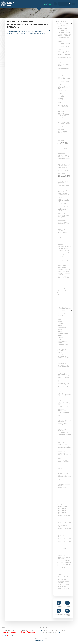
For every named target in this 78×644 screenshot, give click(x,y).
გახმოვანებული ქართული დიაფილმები (62, 345)
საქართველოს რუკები (63, 300)
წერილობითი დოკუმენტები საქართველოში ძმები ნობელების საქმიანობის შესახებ (64, 307)
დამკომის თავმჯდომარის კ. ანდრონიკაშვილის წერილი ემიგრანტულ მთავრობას (26, 34)
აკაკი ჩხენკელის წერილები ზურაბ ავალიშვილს (64, 51)
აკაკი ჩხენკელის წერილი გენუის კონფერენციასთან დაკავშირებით (64, 48)
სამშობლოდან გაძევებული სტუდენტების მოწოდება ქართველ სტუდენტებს (64, 160)
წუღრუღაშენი (61, 315)
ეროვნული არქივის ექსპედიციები (61, 311)
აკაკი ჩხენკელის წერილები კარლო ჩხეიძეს (64, 118)
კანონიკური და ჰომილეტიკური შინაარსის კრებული (64, 484)
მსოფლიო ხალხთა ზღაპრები (65, 246)
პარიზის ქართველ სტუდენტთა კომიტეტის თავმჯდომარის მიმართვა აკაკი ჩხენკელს (64, 106)
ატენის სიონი (61, 323)
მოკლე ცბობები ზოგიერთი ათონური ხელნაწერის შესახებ (64, 489)
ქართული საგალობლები (64, 271)
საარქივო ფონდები (61, 21)
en (73, 4)
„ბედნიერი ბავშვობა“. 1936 (64, 371)
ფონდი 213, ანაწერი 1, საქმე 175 (64, 522)
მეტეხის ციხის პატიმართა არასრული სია (64, 172)
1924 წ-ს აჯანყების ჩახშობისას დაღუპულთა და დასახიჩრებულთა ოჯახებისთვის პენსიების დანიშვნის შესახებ (65, 217)
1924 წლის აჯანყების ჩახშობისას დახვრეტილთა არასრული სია (64, 234)
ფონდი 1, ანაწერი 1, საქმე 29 (64, 508)
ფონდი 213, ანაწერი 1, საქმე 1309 (64, 526)
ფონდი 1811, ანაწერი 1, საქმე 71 (65, 542)
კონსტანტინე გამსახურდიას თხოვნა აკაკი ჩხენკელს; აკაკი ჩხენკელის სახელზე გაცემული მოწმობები (64, 123)
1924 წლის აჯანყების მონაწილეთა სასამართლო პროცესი (64, 223)
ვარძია (60, 317)
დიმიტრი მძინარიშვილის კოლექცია (64, 589)
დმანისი (60, 321)
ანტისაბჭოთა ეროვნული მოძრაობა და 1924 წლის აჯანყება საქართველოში (25, 32)
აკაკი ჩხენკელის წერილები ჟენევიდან (64, 44)
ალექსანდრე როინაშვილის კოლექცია (64, 582)
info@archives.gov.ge (66, 633)
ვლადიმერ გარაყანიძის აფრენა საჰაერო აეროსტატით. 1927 (63, 362)
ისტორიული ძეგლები (63, 586)
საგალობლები (61, 498)
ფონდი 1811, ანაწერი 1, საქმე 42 (65, 535)
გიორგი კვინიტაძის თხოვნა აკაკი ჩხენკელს (64, 96)
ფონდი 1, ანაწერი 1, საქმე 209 (65, 510)
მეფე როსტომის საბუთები (62, 432)
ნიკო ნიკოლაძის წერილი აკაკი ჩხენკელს (64, 139)
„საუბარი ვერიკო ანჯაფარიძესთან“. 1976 (63, 399)
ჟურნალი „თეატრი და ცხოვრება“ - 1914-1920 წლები (65, 551)
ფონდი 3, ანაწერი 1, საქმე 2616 (64, 519)
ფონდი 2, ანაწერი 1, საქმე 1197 (64, 513)
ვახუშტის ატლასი (60, 352)
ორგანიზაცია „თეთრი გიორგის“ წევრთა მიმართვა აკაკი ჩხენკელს (64, 132)
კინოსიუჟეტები (60, 354)
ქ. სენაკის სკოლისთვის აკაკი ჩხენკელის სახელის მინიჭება (65, 35)
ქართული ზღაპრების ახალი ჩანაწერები (64, 243)
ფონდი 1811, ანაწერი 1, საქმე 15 (65, 532)
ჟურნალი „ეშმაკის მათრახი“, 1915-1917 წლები (64, 554)
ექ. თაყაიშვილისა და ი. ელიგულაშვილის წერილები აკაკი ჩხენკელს (64, 128)
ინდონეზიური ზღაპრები (65, 256)
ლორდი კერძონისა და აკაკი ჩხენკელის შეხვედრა (65, 58)
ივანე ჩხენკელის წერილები (64, 32)
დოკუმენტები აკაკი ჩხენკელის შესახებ (63, 26)
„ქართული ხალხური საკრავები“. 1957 (62, 416)
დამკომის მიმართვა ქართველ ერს (63, 190)
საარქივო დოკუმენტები (15, 30)
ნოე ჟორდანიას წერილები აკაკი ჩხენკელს (64, 55)
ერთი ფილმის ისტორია (62, 304)
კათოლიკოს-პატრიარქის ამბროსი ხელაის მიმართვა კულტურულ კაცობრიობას (64, 164)
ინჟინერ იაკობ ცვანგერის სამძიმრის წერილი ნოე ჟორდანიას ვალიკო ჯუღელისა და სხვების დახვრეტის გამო (64, 210)
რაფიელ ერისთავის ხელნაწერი (64, 562)
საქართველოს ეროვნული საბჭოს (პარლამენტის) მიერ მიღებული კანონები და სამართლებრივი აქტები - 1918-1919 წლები (64, 448)
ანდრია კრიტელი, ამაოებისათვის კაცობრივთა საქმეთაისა (65, 476)
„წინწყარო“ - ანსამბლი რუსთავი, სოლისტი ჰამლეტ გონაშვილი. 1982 (64, 424)
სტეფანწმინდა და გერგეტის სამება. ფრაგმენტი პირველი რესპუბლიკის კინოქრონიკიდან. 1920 (64, 408)
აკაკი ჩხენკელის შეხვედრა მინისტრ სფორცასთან (64, 61)
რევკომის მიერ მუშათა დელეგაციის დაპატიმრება (64, 149)
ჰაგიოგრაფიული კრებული (64, 500)
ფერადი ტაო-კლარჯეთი (63, 576)
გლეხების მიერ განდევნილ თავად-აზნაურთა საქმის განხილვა (64, 200)
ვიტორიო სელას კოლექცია (64, 584)
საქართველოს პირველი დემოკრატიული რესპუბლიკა (63, 280)
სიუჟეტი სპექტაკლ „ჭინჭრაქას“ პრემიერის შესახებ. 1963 (63, 429)
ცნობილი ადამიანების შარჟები (64, 547)
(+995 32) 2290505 (28, 632)
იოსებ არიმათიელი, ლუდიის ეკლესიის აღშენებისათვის (64, 472)
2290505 (63, 631)
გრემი (59, 319)
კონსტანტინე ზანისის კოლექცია (63, 573)
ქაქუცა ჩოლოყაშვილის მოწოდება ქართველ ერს (64, 156)
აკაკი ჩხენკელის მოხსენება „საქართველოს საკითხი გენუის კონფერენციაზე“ (64, 114)
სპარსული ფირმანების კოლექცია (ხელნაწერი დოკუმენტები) (62, 349)
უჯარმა (60, 339)
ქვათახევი (60, 337)
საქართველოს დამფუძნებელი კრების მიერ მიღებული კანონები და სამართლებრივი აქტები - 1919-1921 (64, 456)
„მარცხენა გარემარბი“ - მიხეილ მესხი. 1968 (63, 384)
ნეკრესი (60, 331)
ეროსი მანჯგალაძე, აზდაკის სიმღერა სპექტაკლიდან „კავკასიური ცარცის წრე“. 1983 (64, 367)
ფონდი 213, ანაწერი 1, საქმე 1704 (64, 529)
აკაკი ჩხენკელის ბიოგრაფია (64, 30)
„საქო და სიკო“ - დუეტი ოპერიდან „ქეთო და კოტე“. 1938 (64, 403)
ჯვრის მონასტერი (62, 327)
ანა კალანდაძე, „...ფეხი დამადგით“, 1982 (63, 387)
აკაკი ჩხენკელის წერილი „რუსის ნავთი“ (64, 74)
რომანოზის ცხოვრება (63, 492)
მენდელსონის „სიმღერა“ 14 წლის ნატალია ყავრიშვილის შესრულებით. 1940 (64, 420)
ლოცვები (60, 496)
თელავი (60, 329)
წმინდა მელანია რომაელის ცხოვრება (64, 469)
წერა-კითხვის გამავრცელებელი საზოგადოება (64, 435)
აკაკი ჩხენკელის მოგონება (64, 72)
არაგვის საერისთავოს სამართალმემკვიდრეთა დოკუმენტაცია (62, 503)
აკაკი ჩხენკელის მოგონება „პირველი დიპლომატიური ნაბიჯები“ (64, 78)
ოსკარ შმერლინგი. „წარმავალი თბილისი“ (64, 565)
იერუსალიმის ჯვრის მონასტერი (62, 342)
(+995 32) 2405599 (9, 632)
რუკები (58, 283)
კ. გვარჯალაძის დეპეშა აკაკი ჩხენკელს (65, 136)
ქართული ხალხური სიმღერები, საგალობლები (64, 264)
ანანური (60, 335)
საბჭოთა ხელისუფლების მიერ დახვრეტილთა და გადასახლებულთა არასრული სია (65, 181)
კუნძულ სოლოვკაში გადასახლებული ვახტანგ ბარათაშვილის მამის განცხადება (64, 228)
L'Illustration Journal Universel (62, 545)
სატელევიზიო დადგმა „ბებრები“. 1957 (63, 390)
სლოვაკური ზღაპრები (64, 252)
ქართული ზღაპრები (63, 241)
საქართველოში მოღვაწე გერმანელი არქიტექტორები (63, 277)
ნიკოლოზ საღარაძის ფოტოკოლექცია (63, 578)
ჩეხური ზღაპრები (63, 254)
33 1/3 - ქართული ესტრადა (64, 239)
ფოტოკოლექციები (61, 567)
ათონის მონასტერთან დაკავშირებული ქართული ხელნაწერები (63, 461)
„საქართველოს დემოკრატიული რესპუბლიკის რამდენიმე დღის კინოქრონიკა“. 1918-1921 (65, 395)
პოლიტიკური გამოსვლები (64, 269)
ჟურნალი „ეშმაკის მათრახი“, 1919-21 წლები (64, 558)
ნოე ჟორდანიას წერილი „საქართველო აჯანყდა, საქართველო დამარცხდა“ (64, 205)
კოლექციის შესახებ (62, 28)
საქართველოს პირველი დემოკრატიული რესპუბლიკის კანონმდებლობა (63, 441)
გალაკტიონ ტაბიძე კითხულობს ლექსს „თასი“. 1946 (64, 357)
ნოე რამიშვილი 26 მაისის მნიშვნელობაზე (64, 152)
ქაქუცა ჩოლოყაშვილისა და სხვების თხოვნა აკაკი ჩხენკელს (64, 87)
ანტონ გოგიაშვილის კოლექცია (64, 560)
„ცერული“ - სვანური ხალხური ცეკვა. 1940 (65, 413)
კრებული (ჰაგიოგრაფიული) (64, 494)
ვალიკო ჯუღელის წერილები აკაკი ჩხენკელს (64, 110)
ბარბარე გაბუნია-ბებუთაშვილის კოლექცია (64, 570)
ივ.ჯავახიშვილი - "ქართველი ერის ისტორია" (63, 274)
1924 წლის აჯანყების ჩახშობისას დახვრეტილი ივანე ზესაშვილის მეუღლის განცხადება (64, 195)
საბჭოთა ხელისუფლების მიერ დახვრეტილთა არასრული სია (64, 187)
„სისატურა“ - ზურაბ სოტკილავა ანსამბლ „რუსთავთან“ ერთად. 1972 (64, 374)
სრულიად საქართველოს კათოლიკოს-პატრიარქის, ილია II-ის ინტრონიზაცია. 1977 (64, 379)
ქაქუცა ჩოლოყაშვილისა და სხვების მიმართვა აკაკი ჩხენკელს (64, 92)
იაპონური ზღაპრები (64, 260)
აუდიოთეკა (59, 237)
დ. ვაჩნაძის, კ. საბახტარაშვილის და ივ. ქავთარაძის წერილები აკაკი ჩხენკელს (64, 100)
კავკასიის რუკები (62, 298)
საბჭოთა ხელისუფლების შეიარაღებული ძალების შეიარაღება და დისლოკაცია (65, 169)
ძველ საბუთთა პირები (62, 290)
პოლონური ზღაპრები (64, 258)
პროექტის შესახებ (63, 248)
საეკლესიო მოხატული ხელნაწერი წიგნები (62, 285)
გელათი (60, 325)
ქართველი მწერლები (63, 267)
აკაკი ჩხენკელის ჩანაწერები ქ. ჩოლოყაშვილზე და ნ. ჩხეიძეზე (64, 83)
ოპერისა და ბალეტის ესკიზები (63, 302)
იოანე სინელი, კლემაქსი (64, 467)
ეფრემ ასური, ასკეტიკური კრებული (64, 480)
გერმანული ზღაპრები (64, 250)
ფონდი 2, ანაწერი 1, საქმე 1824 (64, 516)
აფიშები (58, 292)
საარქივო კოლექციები (27, 30)
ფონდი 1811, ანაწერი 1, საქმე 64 (65, 539)
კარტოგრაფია (60, 294)
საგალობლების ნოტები (62, 437)
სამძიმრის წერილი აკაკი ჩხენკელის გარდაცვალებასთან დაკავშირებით (64, 39)
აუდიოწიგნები (61, 262)
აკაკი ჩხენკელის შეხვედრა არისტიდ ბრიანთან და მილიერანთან (64, 65)
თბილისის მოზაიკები (63, 333)
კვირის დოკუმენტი (61, 288)
